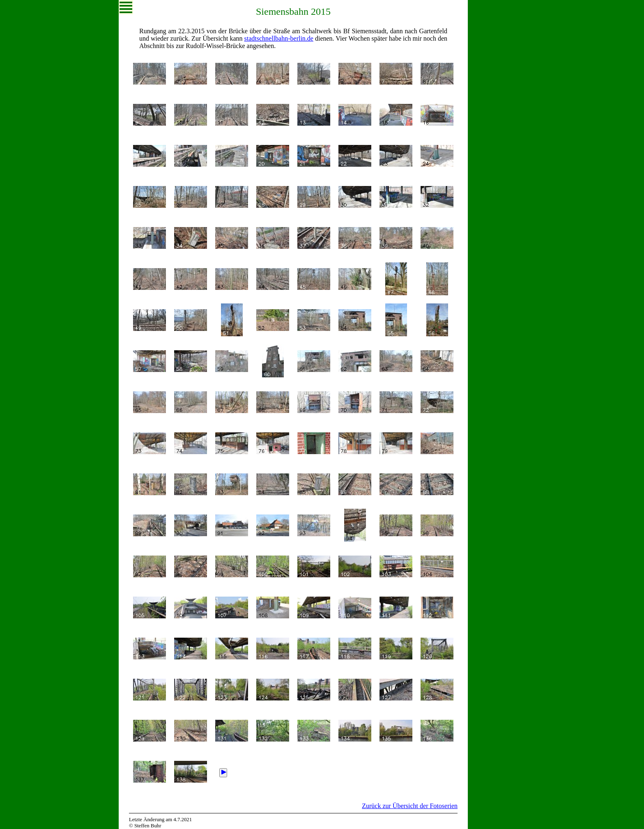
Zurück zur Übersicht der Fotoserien (410, 806)
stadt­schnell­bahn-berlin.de (279, 38)
